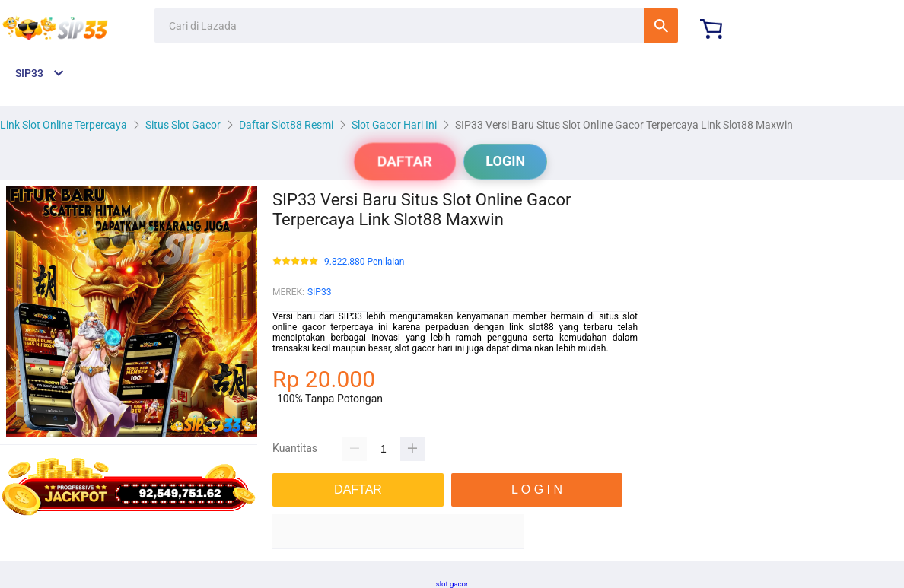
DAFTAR (405, 161)
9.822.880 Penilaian (364, 262)
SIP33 (319, 292)
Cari (661, 25)
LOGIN (505, 161)
